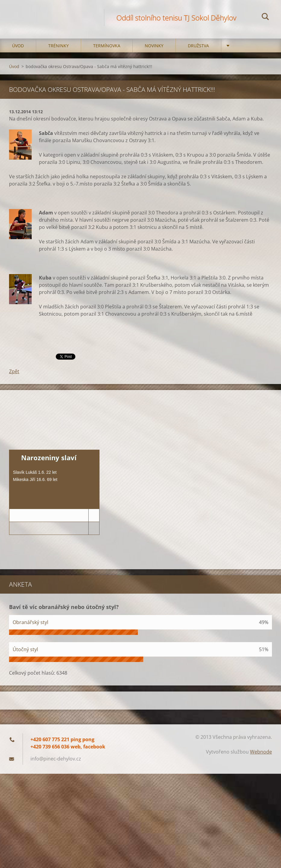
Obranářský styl (30, 622)
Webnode (261, 752)
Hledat (265, 17)
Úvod (18, 46)
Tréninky (58, 46)
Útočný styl (25, 649)
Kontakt (243, 46)
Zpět (14, 371)
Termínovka (107, 46)
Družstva (198, 46)
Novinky (154, 46)
